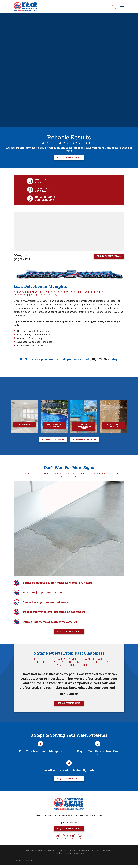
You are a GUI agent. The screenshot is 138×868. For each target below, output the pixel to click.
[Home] (26, 7)
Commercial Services (85, 315)
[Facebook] (58, 617)
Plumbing (24, 300)
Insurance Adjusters (91, 596)
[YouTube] (73, 617)
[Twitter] (65, 617)
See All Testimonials (69, 484)
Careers (48, 596)
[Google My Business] (80, 617)
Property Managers (66, 596)
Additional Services (113, 301)
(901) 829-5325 (22, 146)
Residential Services (53, 315)
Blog (39, 596)
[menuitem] (58, 634)
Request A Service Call (69, 44)
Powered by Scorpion (23, 641)
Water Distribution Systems (84, 302)
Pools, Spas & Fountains (54, 301)
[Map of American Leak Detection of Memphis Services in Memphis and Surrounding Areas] (69, 118)
